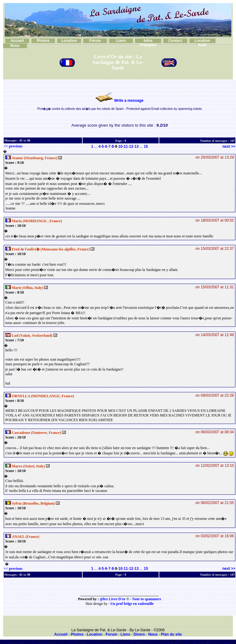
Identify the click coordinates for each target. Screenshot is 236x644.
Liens (121, 41)
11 (126, 146)
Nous (15, 46)
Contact (175, 41)
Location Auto (202, 43)
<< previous (13, 146)
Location (69, 41)
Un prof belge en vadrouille (132, 604)
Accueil (17, 41)
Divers (139, 634)
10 (120, 146)
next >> (229, 146)
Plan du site (171, 634)
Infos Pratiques (148, 43)
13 (136, 146)
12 (131, 146)
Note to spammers (147, 599)
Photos (43, 41)
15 (146, 146)
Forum (95, 41)
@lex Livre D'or (113, 599)
